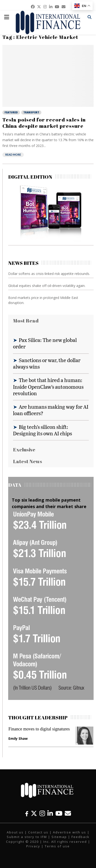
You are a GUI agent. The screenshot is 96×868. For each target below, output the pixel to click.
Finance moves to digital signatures (39, 729)
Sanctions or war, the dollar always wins (47, 363)
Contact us (38, 832)
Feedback (80, 837)
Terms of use (57, 846)
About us (15, 832)
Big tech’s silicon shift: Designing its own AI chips (42, 430)
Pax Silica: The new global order (45, 343)
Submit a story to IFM (27, 837)
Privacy (33, 846)
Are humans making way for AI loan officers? (51, 410)
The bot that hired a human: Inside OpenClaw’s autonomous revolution (48, 387)
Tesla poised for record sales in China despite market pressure (44, 123)
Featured (11, 112)
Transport (31, 112)
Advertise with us (70, 832)
